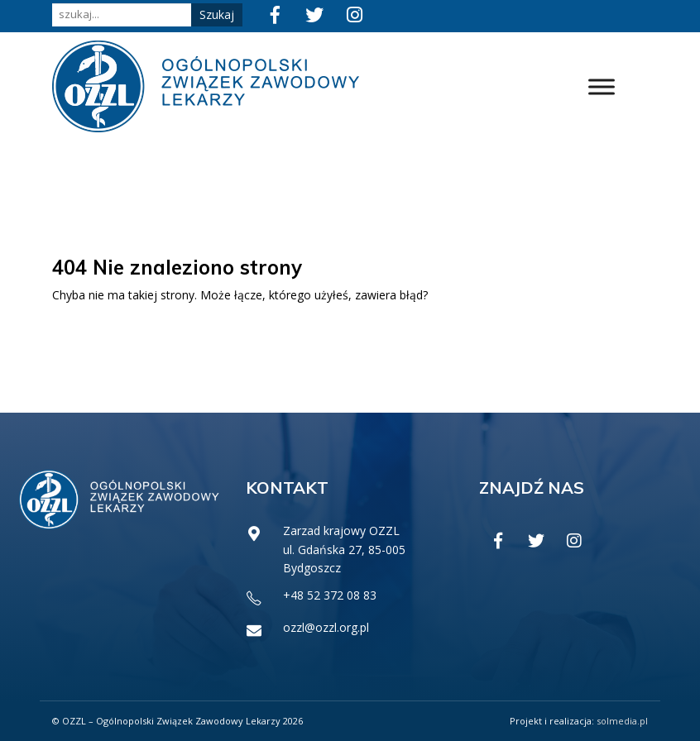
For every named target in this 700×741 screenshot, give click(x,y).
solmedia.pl (622, 721)
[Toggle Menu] (602, 86)
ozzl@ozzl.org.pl (326, 627)
